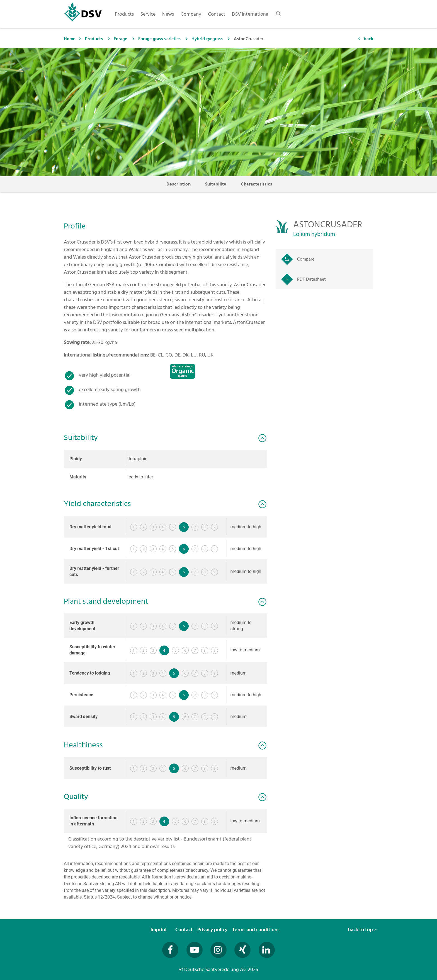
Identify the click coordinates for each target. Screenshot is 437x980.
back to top (363, 930)
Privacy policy (213, 930)
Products (94, 39)
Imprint (159, 930)
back (368, 39)
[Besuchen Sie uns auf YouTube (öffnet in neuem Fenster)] (195, 950)
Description (179, 184)
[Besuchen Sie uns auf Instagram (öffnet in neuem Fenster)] (219, 950)
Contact (184, 930)
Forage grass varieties (159, 39)
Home (70, 39)
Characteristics (256, 184)
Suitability (216, 184)
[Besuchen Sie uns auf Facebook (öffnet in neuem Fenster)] (170, 950)
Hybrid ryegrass (207, 39)
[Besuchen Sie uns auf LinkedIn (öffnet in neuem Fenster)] (267, 950)
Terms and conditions (256, 930)
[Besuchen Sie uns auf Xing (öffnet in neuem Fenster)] (242, 950)
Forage (120, 39)
